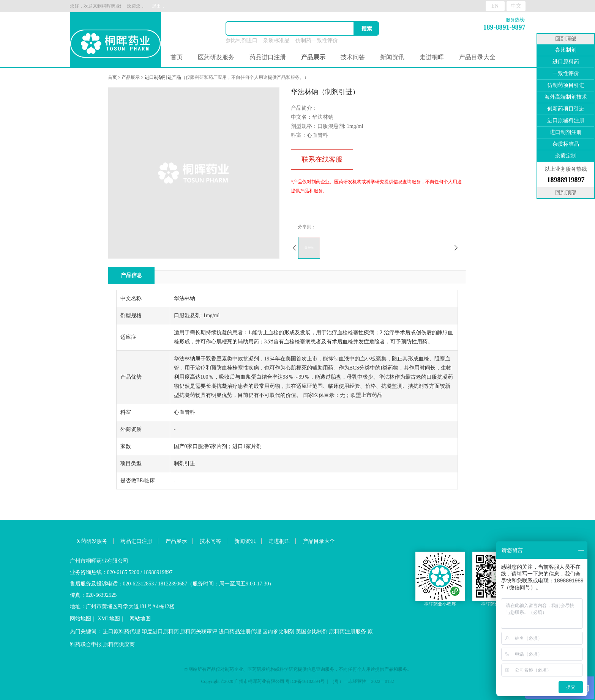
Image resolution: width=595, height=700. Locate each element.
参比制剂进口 (241, 40)
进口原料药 (566, 62)
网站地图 (80, 619)
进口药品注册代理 (240, 632)
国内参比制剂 (278, 632)
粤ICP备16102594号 (305, 681)
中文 (516, 6)
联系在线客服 (322, 159)
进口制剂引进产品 (163, 77)
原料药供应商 (119, 644)
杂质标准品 (276, 40)
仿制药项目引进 (566, 85)
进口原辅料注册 (566, 120)
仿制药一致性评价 (317, 40)
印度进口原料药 (160, 632)
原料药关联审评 (199, 632)
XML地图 (109, 619)
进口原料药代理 (122, 632)
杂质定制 (566, 156)
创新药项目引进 (566, 109)
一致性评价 (566, 73)
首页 (177, 57)
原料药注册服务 (347, 632)
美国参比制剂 (312, 632)
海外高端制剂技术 (566, 97)
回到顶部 (566, 39)
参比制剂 (566, 50)
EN (495, 6)
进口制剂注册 (566, 132)
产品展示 (131, 77)
